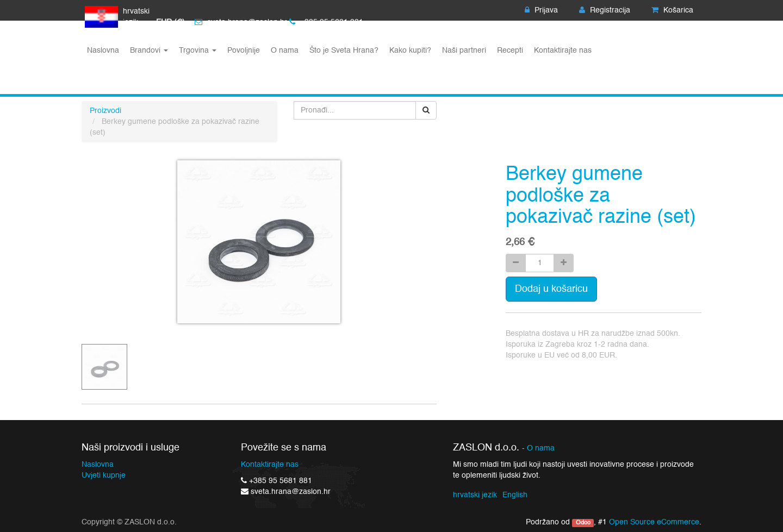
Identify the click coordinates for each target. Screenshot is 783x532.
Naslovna (98, 465)
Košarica (672, 10)
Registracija (605, 10)
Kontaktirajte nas (270, 465)
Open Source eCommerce (654, 522)
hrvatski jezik (475, 495)
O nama (541, 449)
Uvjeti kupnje (104, 475)
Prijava (541, 10)
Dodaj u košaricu (551, 289)
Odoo (583, 523)
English (515, 495)
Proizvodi (105, 111)
